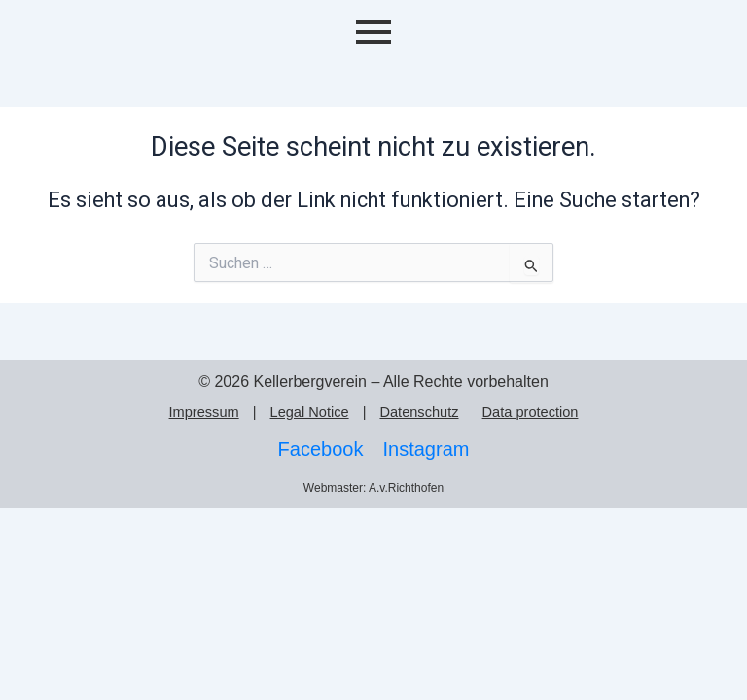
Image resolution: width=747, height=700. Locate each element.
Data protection (531, 412)
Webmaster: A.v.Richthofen (373, 488)
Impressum (204, 412)
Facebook (321, 449)
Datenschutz (419, 412)
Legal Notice (310, 412)
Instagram (426, 449)
